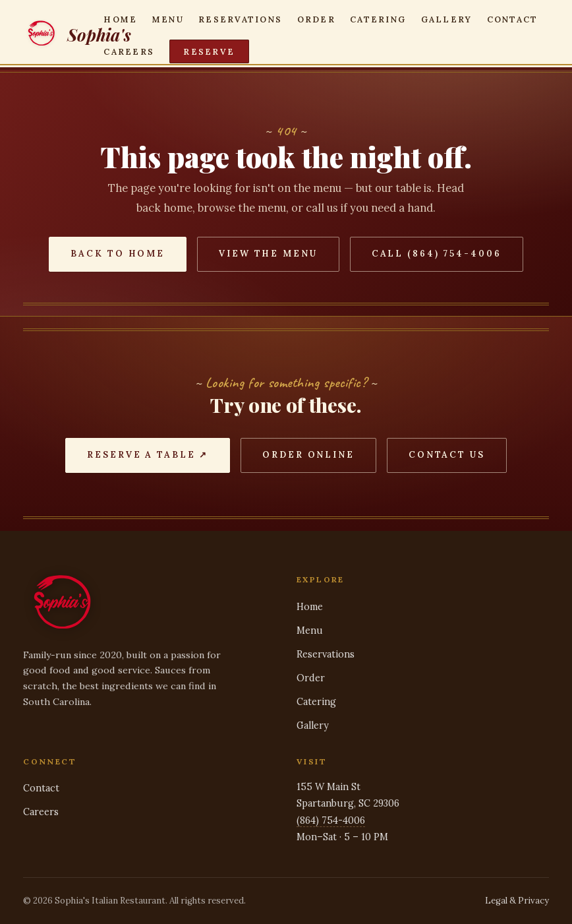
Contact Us (447, 455)
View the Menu (268, 254)
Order (316, 18)
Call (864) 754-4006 (437, 254)
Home (120, 18)
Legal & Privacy (517, 901)
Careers (129, 51)
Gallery (447, 18)
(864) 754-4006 (331, 820)
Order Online (308, 455)
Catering (378, 18)
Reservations (240, 18)
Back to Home (118, 254)
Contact (513, 18)
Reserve (209, 51)
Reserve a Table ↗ (148, 455)
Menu (168, 18)
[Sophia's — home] (63, 35)
